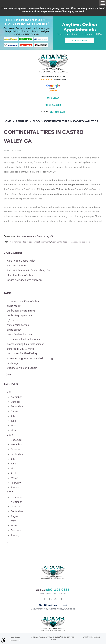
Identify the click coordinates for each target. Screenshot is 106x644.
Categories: (13, 253)
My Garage (53, 98)
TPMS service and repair (80, 242)
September (17, 406)
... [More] (8, 374)
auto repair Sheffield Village (23, 353)
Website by (91, 627)
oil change (13, 363)
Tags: (8, 293)
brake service (14, 330)
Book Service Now (80, 41)
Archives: (11, 384)
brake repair (14, 306)
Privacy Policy (15, 630)
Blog (36, 121)
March (14, 430)
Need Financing (53, 105)
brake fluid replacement (20, 334)
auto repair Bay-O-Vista (20, 349)
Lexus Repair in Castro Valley (23, 301)
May (13, 426)
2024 (10, 435)
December (17, 440)
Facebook (45, 589)
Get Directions (48, 595)
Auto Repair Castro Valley (21, 261)
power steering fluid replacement (25, 344)
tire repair (28, 242)
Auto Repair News (17, 266)
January (15, 487)
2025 (10, 392)
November (16, 397)
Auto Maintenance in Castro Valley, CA (35, 236)
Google (50, 589)
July (13, 416)
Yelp (56, 589)
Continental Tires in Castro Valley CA (71, 121)
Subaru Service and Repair (22, 368)
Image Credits (15, 627)
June (13, 421)
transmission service (18, 325)
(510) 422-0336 (58, 580)
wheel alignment (42, 242)
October (16, 402)
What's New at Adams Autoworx (25, 280)
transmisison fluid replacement (24, 339)
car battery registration (20, 315)
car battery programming (21, 311)
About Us (22, 121)
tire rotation (16, 242)
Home (7, 121)
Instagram (61, 589)
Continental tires (59, 242)
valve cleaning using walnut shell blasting (30, 358)
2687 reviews (60, 79)
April (13, 473)
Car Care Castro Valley (20, 275)
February (16, 483)
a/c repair (13, 320)
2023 (10, 492)
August (15, 411)
